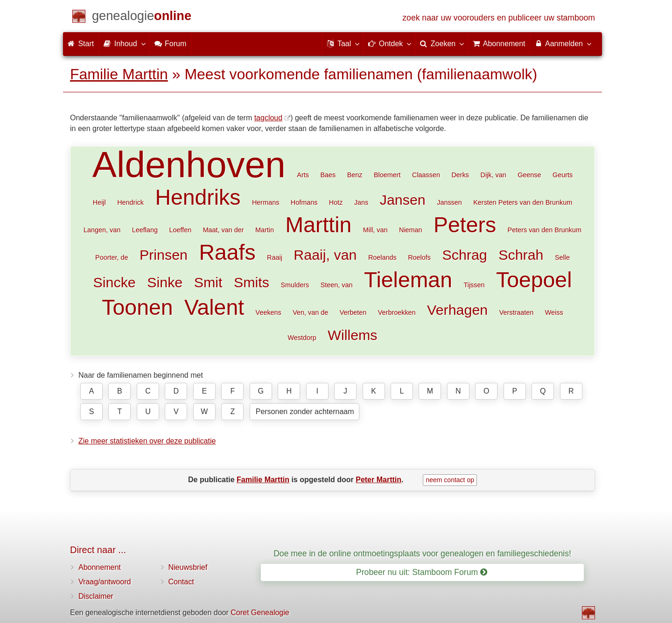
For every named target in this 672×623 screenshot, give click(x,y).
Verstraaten (517, 312)
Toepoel (534, 280)
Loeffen (180, 230)
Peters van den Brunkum (545, 230)
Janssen (449, 202)
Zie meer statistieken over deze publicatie (147, 441)
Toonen (137, 307)
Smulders (295, 285)
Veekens (269, 312)
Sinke (165, 282)
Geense (529, 175)
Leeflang (145, 230)
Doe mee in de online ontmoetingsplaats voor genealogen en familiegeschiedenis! (422, 554)
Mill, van (375, 230)
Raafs (227, 252)
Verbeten (353, 312)
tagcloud (269, 118)
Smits (252, 282)
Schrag (464, 255)
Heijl (99, 202)
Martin (265, 230)
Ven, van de (310, 312)
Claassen (426, 175)
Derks (460, 175)
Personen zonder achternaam (305, 412)
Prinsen (164, 255)
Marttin (319, 225)
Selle (562, 257)
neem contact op (450, 480)
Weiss (554, 312)
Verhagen (457, 310)
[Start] (142, 17)
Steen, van (337, 285)
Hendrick (130, 202)
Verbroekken (397, 312)
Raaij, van (325, 255)
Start (81, 44)
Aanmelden (563, 43)
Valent (214, 307)
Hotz (336, 202)
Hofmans (304, 202)
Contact (181, 582)
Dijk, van (493, 175)
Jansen (403, 200)
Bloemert (387, 175)
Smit (208, 282)
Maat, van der (224, 230)
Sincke (115, 282)
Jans (361, 202)
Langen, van (102, 230)
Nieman (411, 230)
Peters (465, 225)
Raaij (275, 257)
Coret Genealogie (260, 613)
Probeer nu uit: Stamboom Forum (422, 572)
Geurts (563, 175)
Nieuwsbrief (188, 567)
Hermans (266, 202)
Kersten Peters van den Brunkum (523, 202)
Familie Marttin (119, 74)
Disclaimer (96, 596)
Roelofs (419, 257)
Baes (328, 175)
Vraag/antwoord (105, 582)
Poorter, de (112, 257)
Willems (352, 335)
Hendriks (198, 197)
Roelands (382, 257)
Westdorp (302, 338)
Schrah (521, 255)
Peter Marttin (378, 480)
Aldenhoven (189, 165)
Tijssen (474, 285)
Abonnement (100, 567)
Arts (303, 175)
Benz (355, 175)
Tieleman (408, 280)
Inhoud (124, 43)
